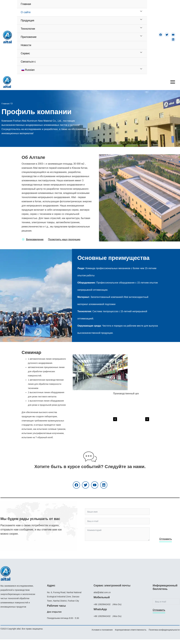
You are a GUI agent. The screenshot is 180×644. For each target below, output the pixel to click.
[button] (134, 434)
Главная (5, 105)
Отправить (166, 541)
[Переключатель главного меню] (173, 83)
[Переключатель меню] (141, 11)
